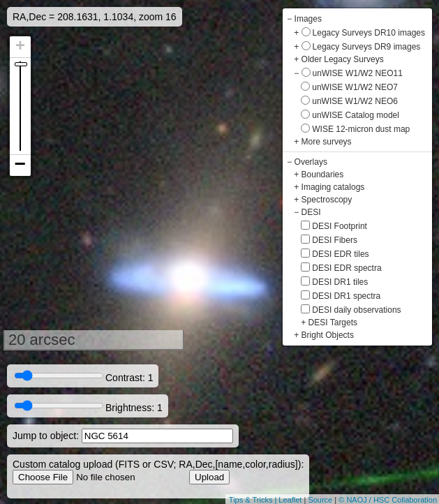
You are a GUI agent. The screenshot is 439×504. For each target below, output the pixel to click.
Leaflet (290, 500)
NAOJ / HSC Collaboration (392, 500)
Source (320, 500)
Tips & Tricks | (254, 500)
